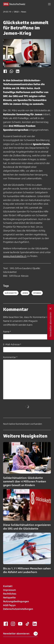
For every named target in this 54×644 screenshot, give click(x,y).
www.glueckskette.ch (15, 256)
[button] (49, 4)
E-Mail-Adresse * (12, 344)
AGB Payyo (9, 605)
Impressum (10, 590)
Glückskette (11, 293)
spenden (37, 293)
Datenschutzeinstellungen (18, 609)
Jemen (25, 293)
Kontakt (8, 586)
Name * (7, 332)
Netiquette (9, 597)
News (24, 12)
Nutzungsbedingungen (16, 601)
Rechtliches (10, 594)
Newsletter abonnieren (20, 634)
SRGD (16, 12)
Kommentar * (10, 357)
